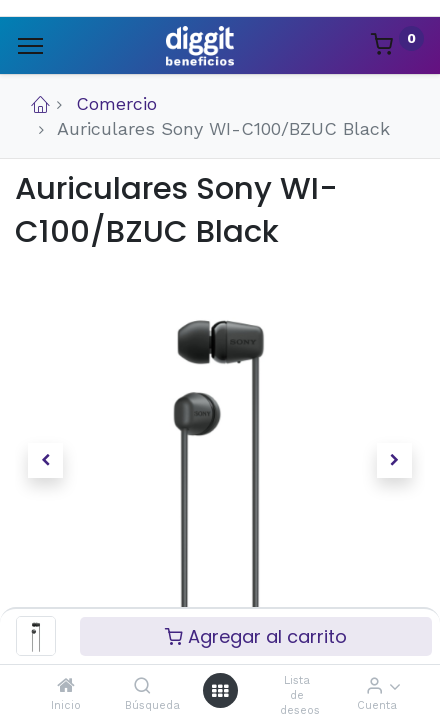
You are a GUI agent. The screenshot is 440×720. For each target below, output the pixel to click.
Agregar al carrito (256, 636)
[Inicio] (66, 685)
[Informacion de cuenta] (374, 685)
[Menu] (30, 46)
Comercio (116, 103)
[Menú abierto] (220, 690)
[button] (46, 461)
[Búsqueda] (142, 685)
